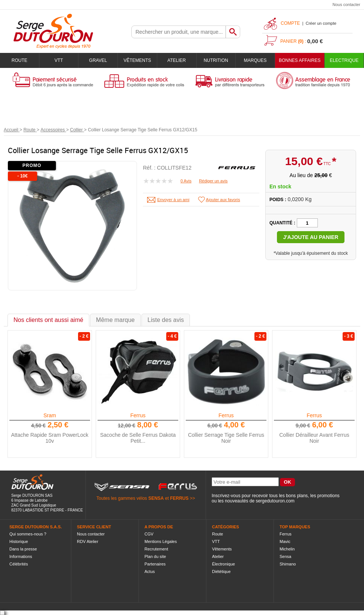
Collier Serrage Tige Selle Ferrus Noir (226, 438)
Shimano (288, 564)
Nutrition (216, 60)
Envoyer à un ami (173, 200)
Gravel (98, 60)
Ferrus (138, 415)
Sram (50, 415)
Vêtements (137, 60)
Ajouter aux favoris (223, 200)
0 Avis (186, 181)
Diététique (221, 571)
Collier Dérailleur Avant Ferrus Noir (314, 438)
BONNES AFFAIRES (300, 60)
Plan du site (155, 556)
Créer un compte (321, 23)
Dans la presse (23, 549)
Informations (21, 556)
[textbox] (179, 32)
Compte (290, 23)
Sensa (285, 556)
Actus (150, 571)
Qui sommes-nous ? (28, 534)
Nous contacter (346, 5)
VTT (59, 60)
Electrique (344, 60)
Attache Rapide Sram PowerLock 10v (50, 438)
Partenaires (155, 564)
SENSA (156, 498)
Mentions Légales (161, 541)
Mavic (285, 541)
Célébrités (19, 564)
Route (20, 60)
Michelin (287, 549)
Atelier (177, 60)
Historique (19, 541)
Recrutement (156, 549)
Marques (255, 60)
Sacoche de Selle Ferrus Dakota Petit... (138, 438)
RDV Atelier (88, 541)
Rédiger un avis (213, 181)
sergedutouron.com (275, 501)
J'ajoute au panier (311, 237)
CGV (149, 534)
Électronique (223, 564)
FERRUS (179, 498)
